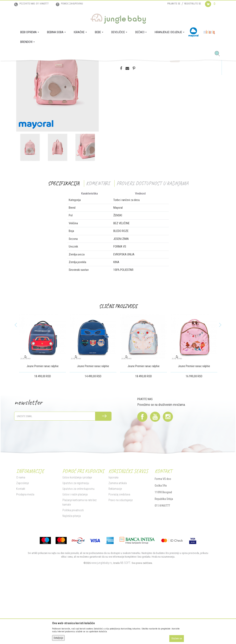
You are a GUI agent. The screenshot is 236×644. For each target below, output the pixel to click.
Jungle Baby (22, 66)
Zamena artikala (118, 545)
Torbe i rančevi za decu (85, 66)
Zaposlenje (23, 545)
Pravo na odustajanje (121, 562)
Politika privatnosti (73, 572)
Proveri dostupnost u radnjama (152, 245)
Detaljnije (58, 638)
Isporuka (113, 539)
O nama (21, 539)
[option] (57, 135)
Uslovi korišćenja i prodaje (77, 539)
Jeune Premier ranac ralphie (43, 428)
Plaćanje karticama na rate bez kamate (79, 564)
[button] (219, 54)
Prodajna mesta (25, 556)
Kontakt (21, 550)
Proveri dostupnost (138, 100)
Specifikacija (64, 245)
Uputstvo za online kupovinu (78, 550)
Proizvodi (36, 66)
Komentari (98, 245)
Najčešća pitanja (72, 577)
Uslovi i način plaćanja (75, 556)
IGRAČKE (48, 66)
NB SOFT (125, 624)
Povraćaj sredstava (119, 556)
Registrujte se (193, 4)
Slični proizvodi (118, 368)
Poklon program (63, 66)
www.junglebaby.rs (102, 624)
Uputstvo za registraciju (76, 545)
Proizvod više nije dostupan (141, 116)
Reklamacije (115, 550)
